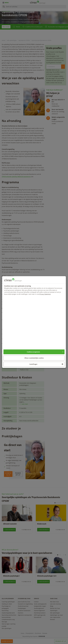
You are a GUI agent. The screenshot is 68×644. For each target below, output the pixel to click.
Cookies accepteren (45, 352)
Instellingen (46, 364)
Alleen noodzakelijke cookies (34, 358)
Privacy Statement (45, 294)
